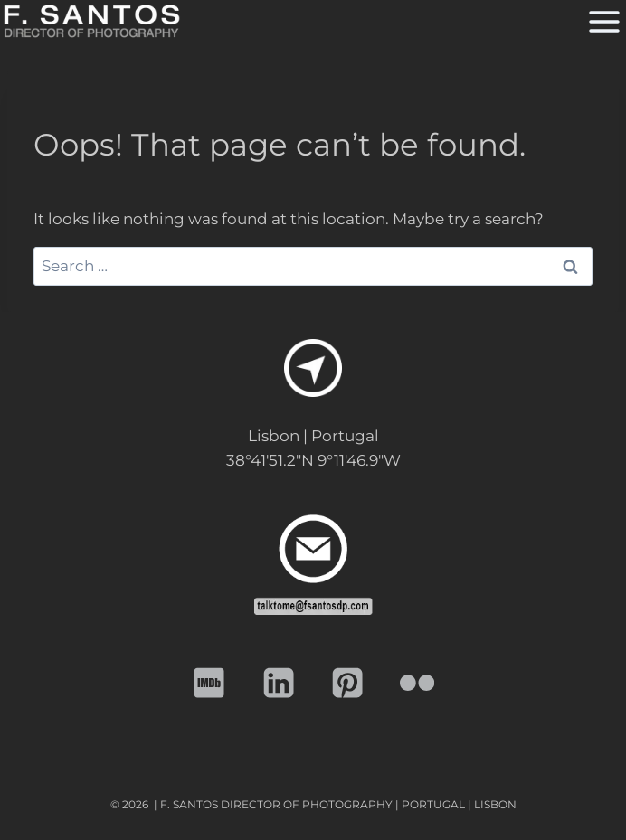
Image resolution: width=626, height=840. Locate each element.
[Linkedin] (279, 683)
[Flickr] (417, 683)
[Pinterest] (348, 683)
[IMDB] (209, 683)
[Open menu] (602, 21)
